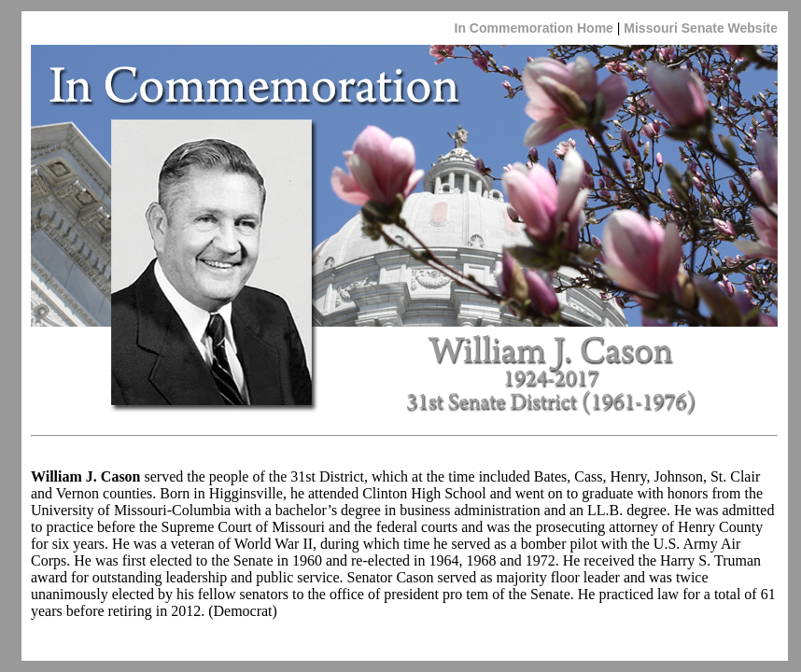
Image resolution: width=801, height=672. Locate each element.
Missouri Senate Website (699, 28)
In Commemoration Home (534, 28)
